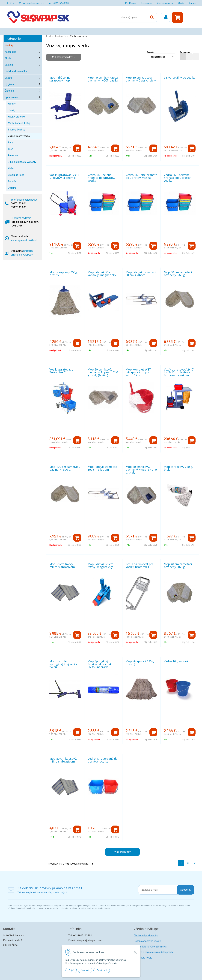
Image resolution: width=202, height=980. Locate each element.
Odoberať (185, 890)
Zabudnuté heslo (143, 958)
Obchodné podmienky (146, 936)
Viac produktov (122, 852)
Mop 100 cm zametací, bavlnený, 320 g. (65, 468)
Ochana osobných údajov (147, 941)
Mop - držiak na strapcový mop (60, 79)
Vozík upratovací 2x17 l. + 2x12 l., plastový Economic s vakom (179, 372)
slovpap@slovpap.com (34, 3)
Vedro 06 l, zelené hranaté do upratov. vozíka (101, 178)
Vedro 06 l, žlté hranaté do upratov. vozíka (141, 176)
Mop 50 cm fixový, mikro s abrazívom (62, 565)
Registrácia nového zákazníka (150, 947)
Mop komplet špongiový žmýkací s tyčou (63, 664)
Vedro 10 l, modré (176, 661)
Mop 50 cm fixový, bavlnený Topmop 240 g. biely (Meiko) (103, 372)
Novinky (9, 45)
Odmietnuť (102, 970)
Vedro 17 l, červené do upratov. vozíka (103, 760)
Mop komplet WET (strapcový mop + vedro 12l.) (138, 372)
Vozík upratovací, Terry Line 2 (61, 371)
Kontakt (193, 3)
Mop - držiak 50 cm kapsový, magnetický (102, 274)
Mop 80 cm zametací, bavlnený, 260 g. (178, 274)
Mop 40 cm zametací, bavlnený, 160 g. (178, 565)
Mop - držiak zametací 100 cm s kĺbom (103, 468)
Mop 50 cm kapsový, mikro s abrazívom (63, 760)
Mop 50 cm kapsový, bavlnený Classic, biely (141, 79)
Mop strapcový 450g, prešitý (64, 274)
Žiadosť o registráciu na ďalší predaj (153, 952)
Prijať (71, 970)
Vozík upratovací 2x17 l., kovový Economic (64, 176)
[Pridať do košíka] (77, 148)
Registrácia (147, 3)
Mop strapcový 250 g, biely (178, 468)
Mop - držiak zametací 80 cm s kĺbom (141, 274)
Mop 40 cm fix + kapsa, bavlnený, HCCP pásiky (103, 79)
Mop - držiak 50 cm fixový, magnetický (100, 565)
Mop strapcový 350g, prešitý (140, 663)
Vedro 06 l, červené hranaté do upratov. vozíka (177, 178)
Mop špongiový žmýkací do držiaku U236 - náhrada (100, 664)
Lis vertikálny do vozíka (180, 78)
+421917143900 (60, 3)
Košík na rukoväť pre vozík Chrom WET (140, 565)
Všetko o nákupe (165, 3)
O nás (181, 3)
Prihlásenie (131, 3)
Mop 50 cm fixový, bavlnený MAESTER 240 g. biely (141, 470)
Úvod (13, 3)
